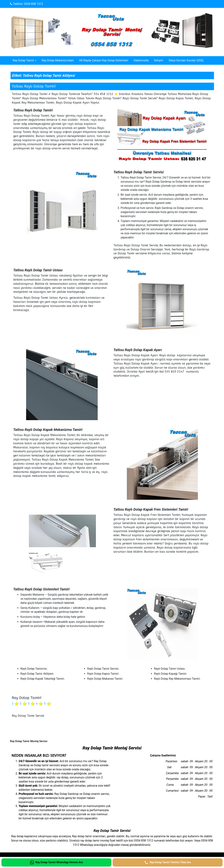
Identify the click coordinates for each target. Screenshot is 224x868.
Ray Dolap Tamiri (23, 60)
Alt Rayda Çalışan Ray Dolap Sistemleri (104, 60)
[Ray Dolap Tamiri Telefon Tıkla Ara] (168, 862)
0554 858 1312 (34, 4)
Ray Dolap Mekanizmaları (58, 60)
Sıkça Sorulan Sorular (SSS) (186, 60)
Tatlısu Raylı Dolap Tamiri (34, 86)
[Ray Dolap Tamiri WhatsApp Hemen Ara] (56, 862)
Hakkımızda (141, 60)
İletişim (159, 60)
